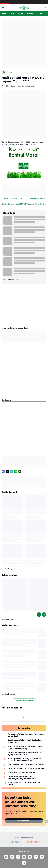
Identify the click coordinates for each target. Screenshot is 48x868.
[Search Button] (45, 8)
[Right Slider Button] (46, 13)
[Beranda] (4, 72)
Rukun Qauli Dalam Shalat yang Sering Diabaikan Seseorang (25, 747)
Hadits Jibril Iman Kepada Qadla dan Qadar (24, 784)
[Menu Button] (3, 8)
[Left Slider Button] (39, 615)
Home (4, 13)
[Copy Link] (20, 471)
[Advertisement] (24, 43)
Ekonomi (30, 13)
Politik (12, 13)
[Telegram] (12, 471)
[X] (7, 471)
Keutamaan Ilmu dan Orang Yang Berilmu (26, 769)
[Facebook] (3, 471)
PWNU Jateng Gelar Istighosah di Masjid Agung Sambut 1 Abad (25, 754)
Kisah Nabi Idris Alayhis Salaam (22, 772)
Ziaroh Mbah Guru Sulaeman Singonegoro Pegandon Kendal (22, 778)
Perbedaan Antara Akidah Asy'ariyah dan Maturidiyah (26, 735)
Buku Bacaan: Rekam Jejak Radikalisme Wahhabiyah (25, 741)
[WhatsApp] (16, 471)
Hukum (21, 13)
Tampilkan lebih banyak (24, 701)
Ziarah (39, 13)
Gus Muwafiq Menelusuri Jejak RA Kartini (26, 765)
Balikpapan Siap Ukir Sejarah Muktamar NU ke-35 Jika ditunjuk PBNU (25, 760)
